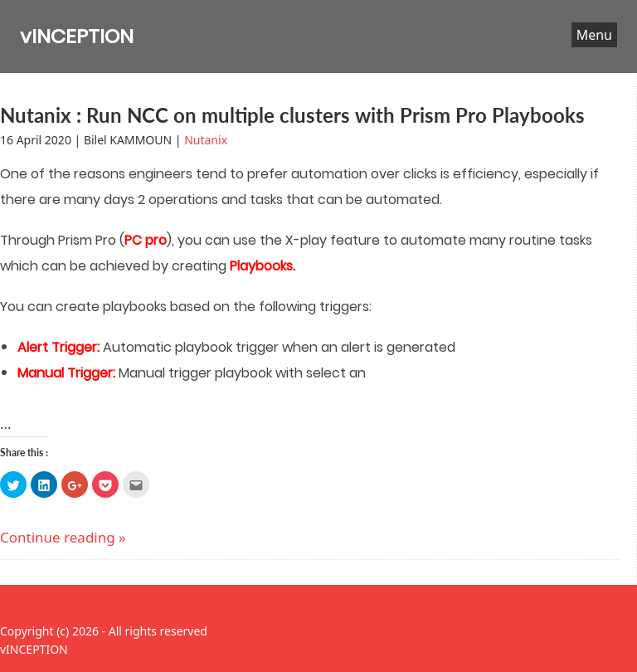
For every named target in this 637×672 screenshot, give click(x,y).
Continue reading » (63, 537)
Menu (594, 35)
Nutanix (206, 140)
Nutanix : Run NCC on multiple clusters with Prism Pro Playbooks (292, 115)
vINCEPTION (77, 36)
